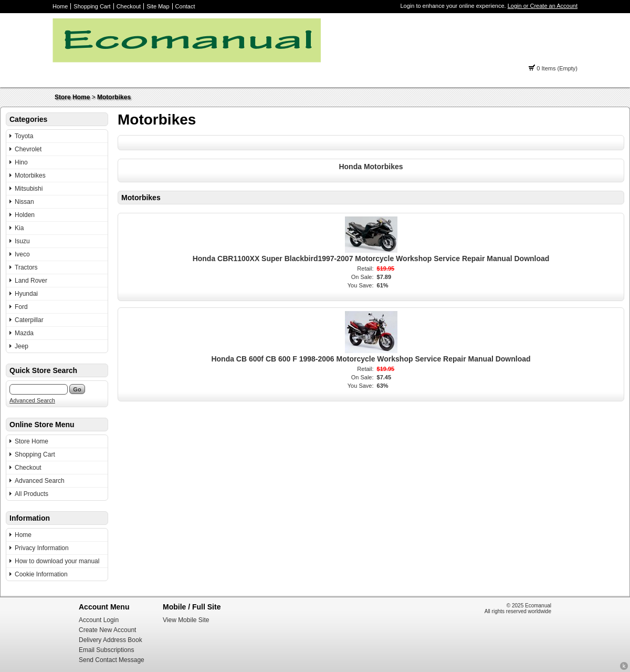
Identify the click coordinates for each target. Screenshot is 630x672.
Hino (21, 162)
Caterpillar (29, 320)
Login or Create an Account (543, 6)
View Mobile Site (186, 620)
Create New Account (107, 630)
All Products (31, 494)
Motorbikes (114, 97)
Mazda (24, 333)
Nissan (24, 202)
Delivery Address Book (111, 640)
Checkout (129, 6)
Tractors (26, 267)
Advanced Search (32, 400)
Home (60, 6)
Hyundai (26, 294)
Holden (25, 215)
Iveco (22, 254)
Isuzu (22, 241)
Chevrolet (28, 149)
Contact (185, 6)
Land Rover (31, 281)
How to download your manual (57, 561)
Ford (21, 307)
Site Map (158, 6)
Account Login (99, 620)
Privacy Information (42, 548)
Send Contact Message (112, 660)
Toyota (24, 136)
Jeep (22, 346)
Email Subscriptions (106, 650)
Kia (19, 228)
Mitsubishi (29, 189)
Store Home (72, 97)
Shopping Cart (92, 6)
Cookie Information (41, 574)
